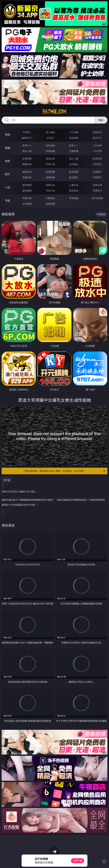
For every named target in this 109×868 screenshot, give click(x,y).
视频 (8, 148)
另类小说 (50, 191)
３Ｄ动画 (97, 145)
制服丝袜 (27, 164)
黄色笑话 (74, 191)
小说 (8, 187)
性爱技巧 (97, 191)
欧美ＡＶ (74, 145)
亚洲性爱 (27, 159)
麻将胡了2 (27, 138)
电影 (8, 161)
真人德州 (50, 132)
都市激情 (27, 185)
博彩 (8, 135)
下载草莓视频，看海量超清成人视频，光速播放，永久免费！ (65, 471)
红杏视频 (27, 204)
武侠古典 (97, 185)
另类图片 (97, 177)
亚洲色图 (50, 172)
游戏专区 (97, 132)
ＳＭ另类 (97, 151)
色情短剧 (50, 204)
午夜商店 (50, 198)
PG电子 (27, 132)
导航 (8, 200)
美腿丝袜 (27, 177)
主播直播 (74, 151)
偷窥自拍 (27, 172)
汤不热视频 (97, 198)
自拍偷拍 (50, 145)
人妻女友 (74, 185)
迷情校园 (27, 191)
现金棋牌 (74, 138)
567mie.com (54, 112)
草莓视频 (74, 198)
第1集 (7, 480)
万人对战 (74, 132)
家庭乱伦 (50, 185)
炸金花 (50, 138)
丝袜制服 (50, 151)
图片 (8, 174)
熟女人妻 (27, 151)
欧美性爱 (97, 159)
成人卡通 (74, 159)
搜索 (101, 120)
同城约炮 (27, 198)
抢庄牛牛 (97, 138)
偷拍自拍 (50, 159)
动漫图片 (97, 172)
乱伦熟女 (74, 164)
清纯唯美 (50, 177)
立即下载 (78, 861)
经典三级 (50, 164)
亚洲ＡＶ (27, 145)
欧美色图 (74, 172)
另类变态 (97, 164)
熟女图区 (74, 177)
